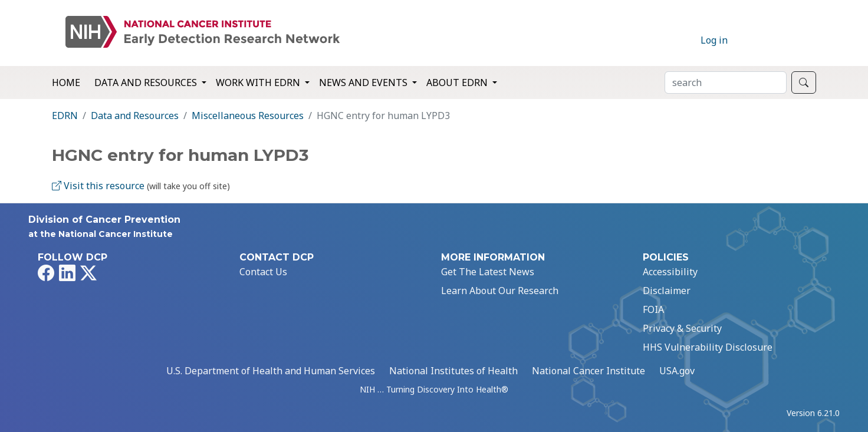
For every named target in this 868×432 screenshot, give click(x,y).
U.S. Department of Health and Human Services (271, 371)
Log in (714, 40)
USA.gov (677, 371)
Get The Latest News (488, 272)
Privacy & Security (682, 328)
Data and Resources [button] (147, 83)
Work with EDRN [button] (259, 83)
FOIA (653, 309)
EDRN (65, 116)
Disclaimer (667, 291)
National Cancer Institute (588, 371)
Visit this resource (98, 186)
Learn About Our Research (500, 291)
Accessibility (670, 272)
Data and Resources (135, 116)
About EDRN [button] (458, 83)
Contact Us (263, 272)
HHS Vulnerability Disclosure (708, 347)
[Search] (726, 83)
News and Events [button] (364, 83)
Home (66, 83)
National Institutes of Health (453, 371)
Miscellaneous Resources (248, 116)
